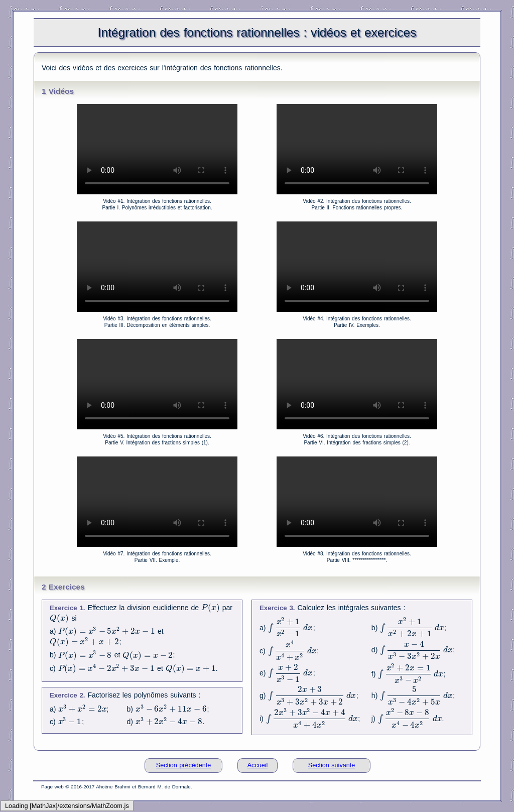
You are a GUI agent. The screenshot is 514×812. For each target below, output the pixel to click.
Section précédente (184, 765)
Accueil (258, 765)
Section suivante (332, 765)
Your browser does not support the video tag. (157, 149)
